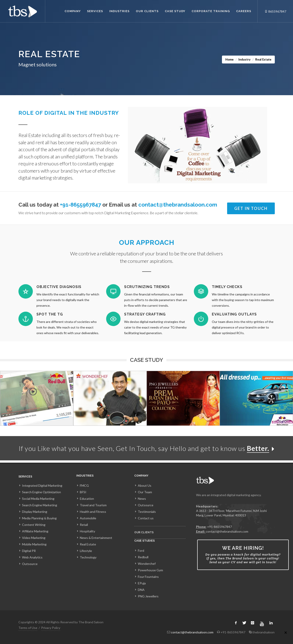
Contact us (146, 518)
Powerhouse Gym (150, 570)
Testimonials (147, 512)
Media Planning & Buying (39, 518)
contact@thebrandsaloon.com (178, 205)
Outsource (30, 564)
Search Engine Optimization (41, 492)
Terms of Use (28, 628)
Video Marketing (34, 538)
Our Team (145, 492)
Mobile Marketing (34, 544)
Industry (244, 59)
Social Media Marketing (38, 499)
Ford (141, 551)
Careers (244, 11)
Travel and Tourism (93, 505)
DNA (141, 590)
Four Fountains (148, 577)
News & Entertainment (96, 538)
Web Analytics (32, 557)
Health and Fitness (93, 512)
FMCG (84, 485)
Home (229, 59)
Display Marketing (35, 512)
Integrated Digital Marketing (42, 485)
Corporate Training (211, 11)
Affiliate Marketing (35, 531)
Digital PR (29, 551)
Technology (88, 557)
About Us (145, 485)
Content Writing (34, 525)
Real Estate (88, 544)
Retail (84, 525)
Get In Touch (251, 208)
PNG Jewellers (148, 596)
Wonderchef (147, 564)
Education (87, 499)
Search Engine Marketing (40, 505)
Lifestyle (86, 551)
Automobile (88, 518)
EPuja (142, 583)
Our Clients (147, 11)
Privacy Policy (51, 628)
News (142, 499)
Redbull (143, 557)
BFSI (83, 492)
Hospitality (87, 531)
